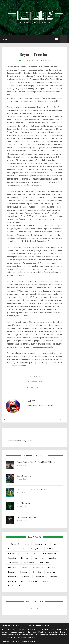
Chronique (34, 60)
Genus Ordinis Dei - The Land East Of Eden (36, 462)
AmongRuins (39, 577)
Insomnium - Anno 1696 (27, 517)
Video (55, 544)
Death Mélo (12, 567)
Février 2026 (54, 577)
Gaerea (46, 581)
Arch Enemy (44, 563)
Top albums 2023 (24, 503)
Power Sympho (29, 563)
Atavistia (25, 567)
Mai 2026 (11, 549)
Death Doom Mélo (41, 544)
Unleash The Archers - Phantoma (31, 490)
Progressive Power (50, 553)
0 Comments (36, 376)
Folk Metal (12, 553)
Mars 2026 (26, 577)
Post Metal (50, 549)
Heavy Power (38, 558)
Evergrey (51, 567)
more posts (37, 405)
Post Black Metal (14, 586)
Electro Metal (33, 581)
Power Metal (13, 577)
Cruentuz (27, 60)
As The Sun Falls (14, 544)
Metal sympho (38, 567)
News (27, 544)
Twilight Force (13, 563)
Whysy (47, 60)
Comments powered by (19, 441)
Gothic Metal (37, 572)
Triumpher (12, 558)
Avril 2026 (24, 553)
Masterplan (51, 572)
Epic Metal (25, 558)
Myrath (35, 553)
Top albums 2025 (24, 476)
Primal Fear (52, 558)
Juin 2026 (11, 572)
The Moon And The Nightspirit (31, 549)
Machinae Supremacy (16, 581)
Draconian (24, 572)
